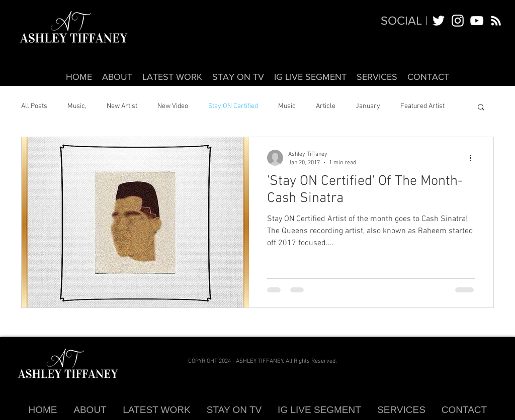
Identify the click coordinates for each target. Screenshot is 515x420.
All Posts (34, 106)
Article (326, 106)
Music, (77, 106)
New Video (173, 106)
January (368, 106)
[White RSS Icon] (496, 21)
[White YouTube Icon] (477, 21)
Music (287, 106)
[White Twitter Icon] (439, 21)
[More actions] (474, 158)
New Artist (122, 106)
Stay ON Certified (233, 106)
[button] (481, 108)
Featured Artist (422, 106)
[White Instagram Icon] (458, 21)
